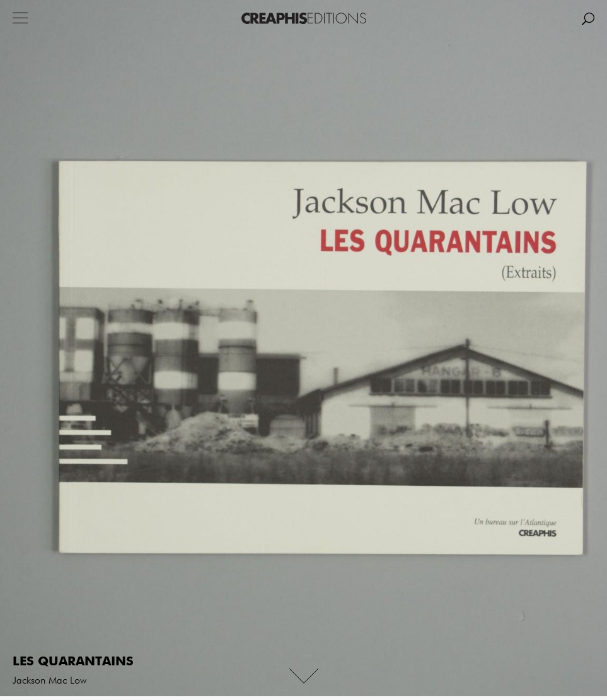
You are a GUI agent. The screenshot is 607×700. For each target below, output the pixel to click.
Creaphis (304, 18)
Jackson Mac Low (49, 681)
